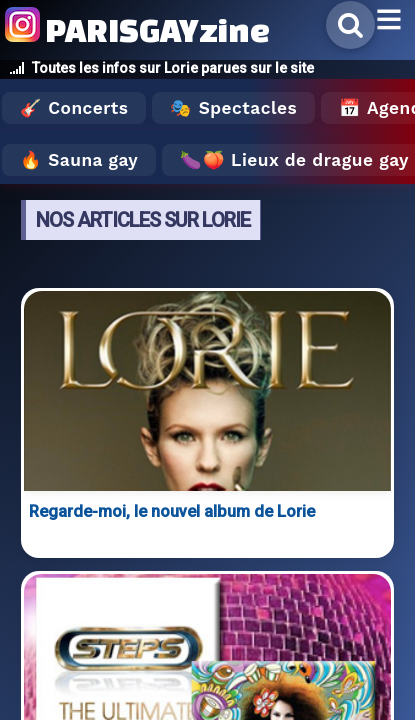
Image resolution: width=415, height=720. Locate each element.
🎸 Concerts (74, 108)
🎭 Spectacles (233, 108)
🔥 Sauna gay (79, 160)
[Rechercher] (350, 25)
